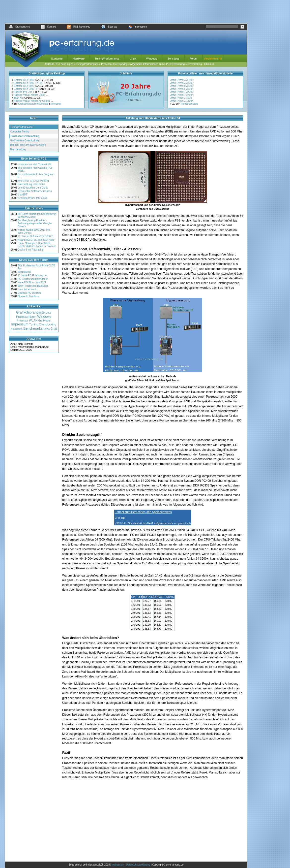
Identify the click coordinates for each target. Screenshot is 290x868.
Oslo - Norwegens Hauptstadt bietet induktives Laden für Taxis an (37, 245)
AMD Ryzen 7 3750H (182, 95)
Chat (54, 329)
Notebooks (17, 329)
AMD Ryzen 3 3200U (182, 80)
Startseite (57, 59)
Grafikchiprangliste (30, 312)
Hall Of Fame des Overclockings (28, 145)
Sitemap (109, 27)
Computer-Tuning (20, 132)
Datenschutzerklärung (138, 865)
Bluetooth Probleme (29, 296)
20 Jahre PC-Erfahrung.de (32, 275)
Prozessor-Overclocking (114, 64)
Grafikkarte (44, 321)
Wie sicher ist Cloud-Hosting (33, 181)
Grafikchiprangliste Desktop (33, 104)
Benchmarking (18, 149)
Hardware (79, 59)
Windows (152, 59)
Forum (194, 59)
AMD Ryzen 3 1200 (181, 98)
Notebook (56, 104)
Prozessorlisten (189, 104)
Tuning (34, 324)
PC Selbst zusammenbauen (33, 279)
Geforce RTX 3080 (24, 86)
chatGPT (22, 195)
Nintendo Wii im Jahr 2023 (32, 198)
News (46, 329)
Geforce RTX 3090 (24, 80)
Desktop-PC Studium (29, 293)
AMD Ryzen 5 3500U (182, 86)
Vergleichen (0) (213, 59)
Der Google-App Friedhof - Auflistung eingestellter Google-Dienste (35, 223)
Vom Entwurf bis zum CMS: (33, 188)
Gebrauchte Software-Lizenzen (35, 191)
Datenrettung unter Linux (31, 184)
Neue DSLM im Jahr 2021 (32, 282)
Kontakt (48, 27)
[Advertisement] (126, 12)
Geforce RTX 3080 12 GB (28, 83)
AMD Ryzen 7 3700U (182, 92)
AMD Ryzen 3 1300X (182, 101)
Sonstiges (173, 59)
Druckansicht (19, 27)
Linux (133, 59)
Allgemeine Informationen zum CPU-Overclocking (157, 64)
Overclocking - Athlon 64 (201, 64)
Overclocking (47, 324)
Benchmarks (33, 328)
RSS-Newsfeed (79, 27)
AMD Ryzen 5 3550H (182, 89)
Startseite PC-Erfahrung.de (58, 64)
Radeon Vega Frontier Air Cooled (32, 101)
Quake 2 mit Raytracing (31, 250)
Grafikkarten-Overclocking (25, 141)
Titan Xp (19, 98)
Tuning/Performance (107, 59)
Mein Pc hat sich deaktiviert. (33, 286)
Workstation (24, 272)
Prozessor (22, 321)
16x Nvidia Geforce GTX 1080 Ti (35, 236)
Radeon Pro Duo (23, 92)
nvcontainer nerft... (28, 289)
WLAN (33, 321)
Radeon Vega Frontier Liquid (30, 95)
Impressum (137, 27)
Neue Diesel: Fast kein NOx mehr (36, 240)
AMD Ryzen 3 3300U (182, 83)
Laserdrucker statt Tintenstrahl (34, 164)
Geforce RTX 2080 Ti (26, 89)
